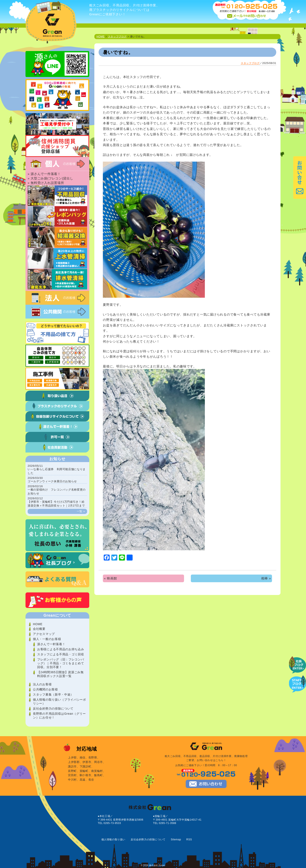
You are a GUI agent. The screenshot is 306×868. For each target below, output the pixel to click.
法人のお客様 (42, 684)
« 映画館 (110, 578)
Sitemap (176, 840)
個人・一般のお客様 (47, 639)
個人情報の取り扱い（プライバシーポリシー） (59, 702)
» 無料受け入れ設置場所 (46, 183)
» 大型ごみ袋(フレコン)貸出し (50, 178)
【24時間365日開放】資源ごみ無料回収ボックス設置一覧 (60, 674)
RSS (189, 840)
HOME (101, 37)
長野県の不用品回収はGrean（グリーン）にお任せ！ (59, 716)
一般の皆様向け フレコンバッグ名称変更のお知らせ (57, 490)
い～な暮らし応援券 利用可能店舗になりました (57, 469)
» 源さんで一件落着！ (44, 174)
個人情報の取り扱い (113, 840)
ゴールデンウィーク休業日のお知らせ (52, 480)
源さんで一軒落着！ (51, 644)
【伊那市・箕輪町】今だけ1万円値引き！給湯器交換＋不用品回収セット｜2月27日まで (56, 502)
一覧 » (81, 511)
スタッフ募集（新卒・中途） (53, 694)
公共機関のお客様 (45, 689)
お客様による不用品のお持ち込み (61, 649)
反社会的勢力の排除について (53, 709)
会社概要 (39, 629)
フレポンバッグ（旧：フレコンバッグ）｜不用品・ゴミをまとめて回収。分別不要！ (61, 663)
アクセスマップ (44, 634)
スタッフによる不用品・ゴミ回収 (61, 654)
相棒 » (266, 578)
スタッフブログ (117, 37)
